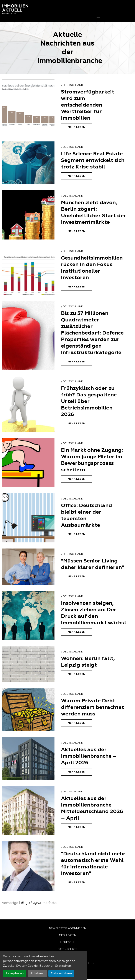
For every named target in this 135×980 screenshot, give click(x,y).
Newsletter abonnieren (68, 928)
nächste (50, 903)
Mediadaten (68, 935)
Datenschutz (67, 949)
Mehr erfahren (61, 973)
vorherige (10, 903)
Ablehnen (37, 973)
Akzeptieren (15, 973)
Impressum (68, 942)
